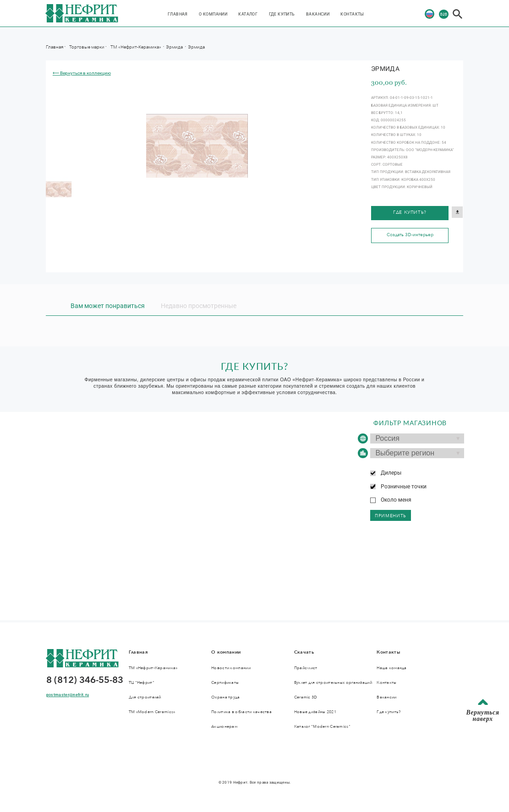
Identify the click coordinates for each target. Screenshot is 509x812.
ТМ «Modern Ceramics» (152, 712)
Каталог (248, 14)
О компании (213, 14)
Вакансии (318, 14)
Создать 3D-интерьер (410, 235)
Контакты (352, 14)
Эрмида (175, 47)
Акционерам (224, 726)
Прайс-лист (306, 668)
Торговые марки (87, 47)
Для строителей (145, 697)
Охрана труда (225, 697)
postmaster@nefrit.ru (68, 695)
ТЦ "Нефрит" (142, 682)
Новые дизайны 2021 (315, 712)
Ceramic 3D (306, 697)
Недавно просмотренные (199, 306)
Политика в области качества (241, 712)
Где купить (282, 14)
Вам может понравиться (108, 306)
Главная (178, 14)
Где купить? (410, 212)
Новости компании (231, 668)
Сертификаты (225, 682)
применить (391, 516)
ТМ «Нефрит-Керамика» (136, 47)
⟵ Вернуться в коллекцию (82, 73)
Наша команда (391, 668)
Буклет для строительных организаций (333, 682)
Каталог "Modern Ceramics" (322, 726)
